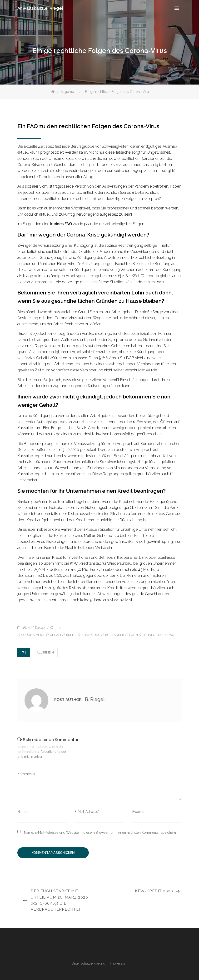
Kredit (72, 635)
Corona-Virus (33, 635)
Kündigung (91, 635)
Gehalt (56, 635)
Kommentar (27, 774)
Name (22, 812)
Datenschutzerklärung (88, 963)
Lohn (134, 635)
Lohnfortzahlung (158, 635)
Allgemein (45, 652)
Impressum (119, 963)
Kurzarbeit (115, 635)
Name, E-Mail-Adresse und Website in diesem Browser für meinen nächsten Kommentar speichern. (100, 833)
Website (138, 812)
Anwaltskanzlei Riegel (40, 8)
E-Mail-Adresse (87, 812)
